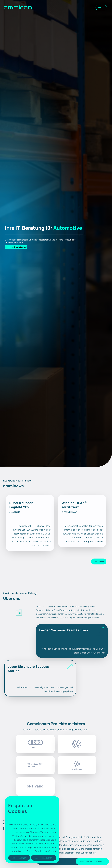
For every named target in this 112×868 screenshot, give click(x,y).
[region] (32, 830)
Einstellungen (19, 858)
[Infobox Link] (72, 641)
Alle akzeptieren (44, 858)
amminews (13, 486)
